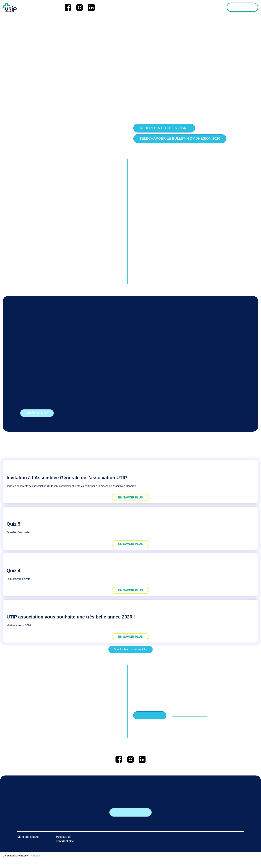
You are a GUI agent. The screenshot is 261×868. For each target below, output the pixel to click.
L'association (190, 8)
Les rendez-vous (88, 835)
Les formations (213, 8)
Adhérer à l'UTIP (37, 413)
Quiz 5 (13, 524)
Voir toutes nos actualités (130, 649)
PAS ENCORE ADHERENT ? (188, 715)
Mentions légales (28, 846)
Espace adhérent (243, 7)
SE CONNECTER (149, 715)
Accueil (153, 8)
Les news (169, 8)
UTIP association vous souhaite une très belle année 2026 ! (71, 617)
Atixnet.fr (36, 865)
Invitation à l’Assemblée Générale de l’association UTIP (67, 478)
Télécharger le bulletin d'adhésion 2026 (180, 138)
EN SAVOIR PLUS (130, 497)
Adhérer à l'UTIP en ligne (164, 128)
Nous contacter (131, 812)
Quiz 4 (13, 570)
